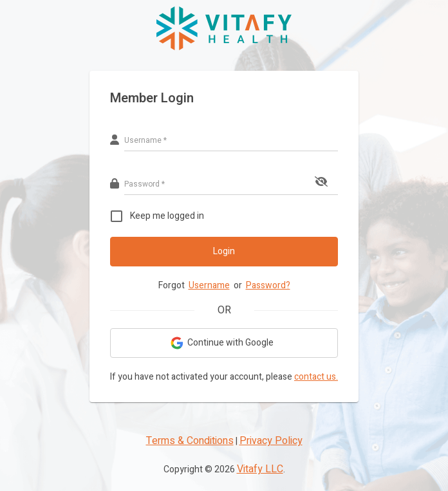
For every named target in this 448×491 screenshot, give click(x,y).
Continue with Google (223, 343)
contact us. (316, 377)
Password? (268, 286)
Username (209, 286)
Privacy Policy (271, 441)
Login (224, 251)
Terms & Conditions (190, 441)
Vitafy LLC (260, 469)
